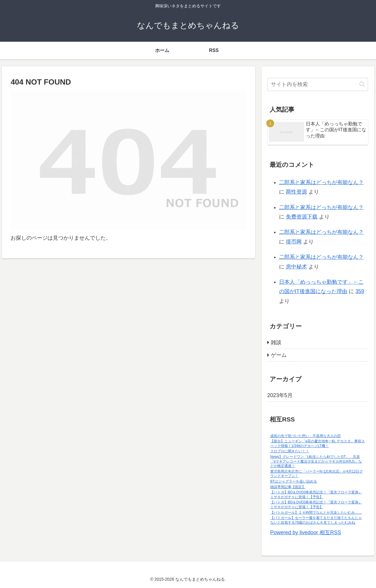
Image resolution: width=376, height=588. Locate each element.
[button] (362, 84)
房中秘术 (296, 267)
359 (360, 291)
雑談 (276, 342)
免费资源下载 (302, 217)
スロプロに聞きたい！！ (290, 451)
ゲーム (279, 355)
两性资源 (296, 192)
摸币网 (294, 242)
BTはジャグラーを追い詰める (294, 481)
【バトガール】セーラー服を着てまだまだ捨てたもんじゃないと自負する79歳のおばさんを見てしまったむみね (316, 520)
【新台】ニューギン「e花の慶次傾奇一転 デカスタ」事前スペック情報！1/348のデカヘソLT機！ (318, 443)
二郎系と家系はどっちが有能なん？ (321, 182)
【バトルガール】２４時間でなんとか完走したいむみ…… (316, 513)
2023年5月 (280, 395)
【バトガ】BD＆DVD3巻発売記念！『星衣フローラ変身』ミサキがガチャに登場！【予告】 (316, 495)
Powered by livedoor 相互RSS (306, 532)
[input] (318, 84)
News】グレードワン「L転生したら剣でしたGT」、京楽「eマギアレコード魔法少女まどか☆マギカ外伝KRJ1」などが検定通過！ (316, 461)
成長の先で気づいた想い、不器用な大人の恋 (305, 436)
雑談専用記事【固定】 (288, 487)
